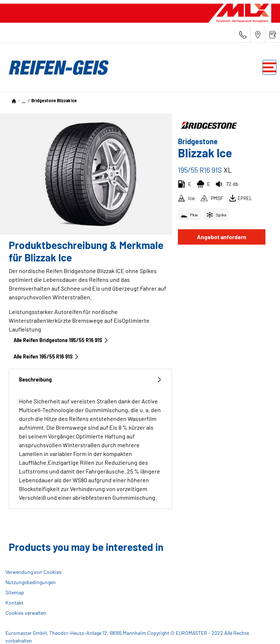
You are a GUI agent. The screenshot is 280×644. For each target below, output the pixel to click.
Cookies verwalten (26, 613)
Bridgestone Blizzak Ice (54, 100)
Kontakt (14, 603)
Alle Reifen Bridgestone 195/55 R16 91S (61, 340)
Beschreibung (90, 379)
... (24, 100)
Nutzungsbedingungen (31, 582)
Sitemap (15, 592)
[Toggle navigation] (269, 67)
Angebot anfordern (222, 237)
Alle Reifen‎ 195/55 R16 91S (46, 356)
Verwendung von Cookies (34, 572)
